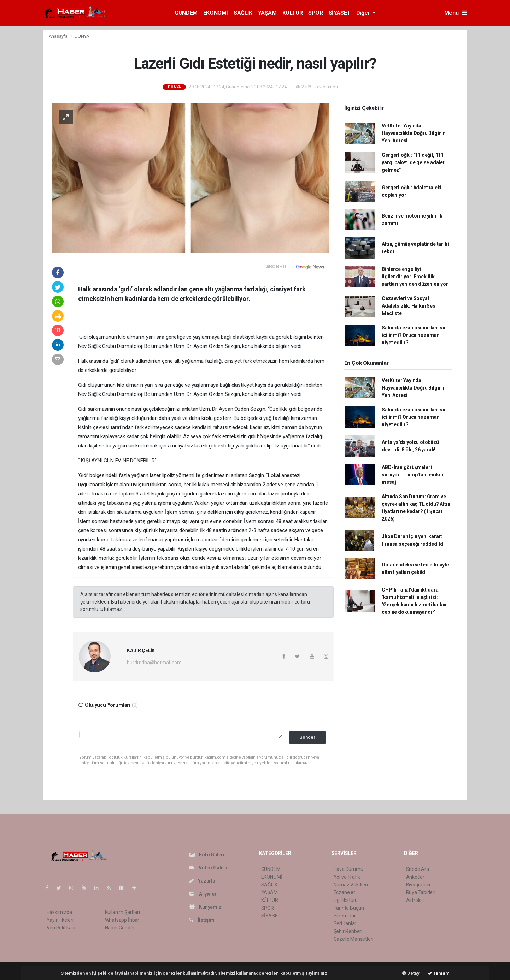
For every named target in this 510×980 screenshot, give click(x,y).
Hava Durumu (348, 869)
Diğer (364, 13)
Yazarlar (203, 881)
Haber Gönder (120, 928)
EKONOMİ (216, 13)
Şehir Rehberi (348, 931)
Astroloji (415, 900)
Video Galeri (208, 868)
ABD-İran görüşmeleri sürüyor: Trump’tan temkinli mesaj (414, 475)
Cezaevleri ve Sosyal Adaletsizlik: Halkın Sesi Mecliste (409, 306)
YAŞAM (267, 13)
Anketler (415, 877)
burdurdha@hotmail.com (154, 663)
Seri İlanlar (345, 923)
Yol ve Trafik (347, 877)
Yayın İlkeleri (60, 920)
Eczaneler (344, 892)
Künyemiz (206, 907)
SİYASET (340, 13)
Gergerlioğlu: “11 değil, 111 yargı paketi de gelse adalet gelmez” (413, 162)
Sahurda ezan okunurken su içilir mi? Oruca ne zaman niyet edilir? (413, 335)
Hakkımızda (59, 912)
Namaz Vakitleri (351, 885)
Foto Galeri (207, 855)
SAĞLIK (243, 13)
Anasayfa (59, 36)
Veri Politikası (61, 928)
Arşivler (203, 894)
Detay (411, 973)
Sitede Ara (418, 869)
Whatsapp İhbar (122, 920)
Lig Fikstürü (346, 900)
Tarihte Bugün (349, 908)
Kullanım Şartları (122, 912)
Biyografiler (419, 885)
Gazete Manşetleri (354, 939)
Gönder (307, 737)
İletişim (202, 920)
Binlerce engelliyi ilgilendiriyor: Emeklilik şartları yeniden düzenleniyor (415, 277)
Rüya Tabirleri (421, 892)
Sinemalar (345, 916)
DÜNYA (82, 36)
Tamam (439, 973)
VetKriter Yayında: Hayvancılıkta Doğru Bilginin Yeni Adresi (414, 133)
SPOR (315, 13)
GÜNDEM (186, 13)
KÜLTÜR (293, 13)
